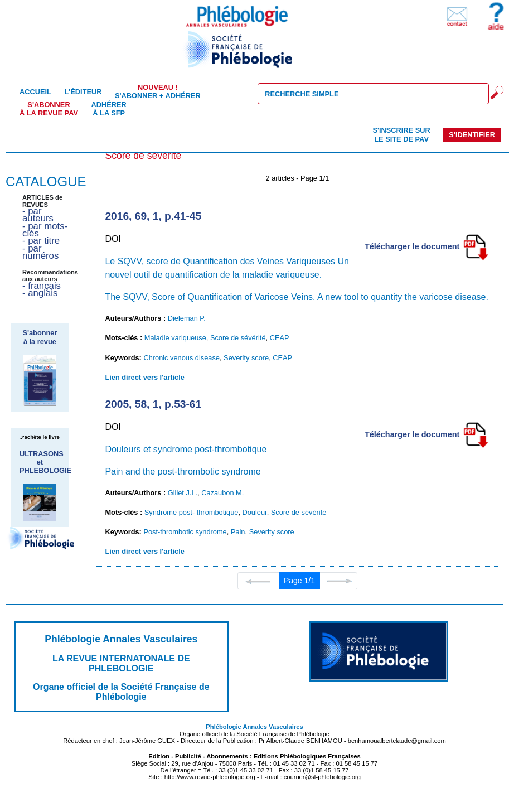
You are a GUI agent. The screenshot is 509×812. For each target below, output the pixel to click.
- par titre (41, 241)
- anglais (40, 293)
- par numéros (40, 252)
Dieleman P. (187, 318)
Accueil (35, 92)
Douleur (255, 512)
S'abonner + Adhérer (158, 91)
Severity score (246, 358)
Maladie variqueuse (175, 338)
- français (42, 286)
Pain (238, 532)
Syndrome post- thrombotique (192, 512)
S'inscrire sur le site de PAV (401, 134)
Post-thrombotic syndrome (185, 532)
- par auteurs (38, 215)
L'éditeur (83, 92)
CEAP (280, 338)
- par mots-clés (45, 230)
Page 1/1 (299, 581)
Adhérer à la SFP (109, 109)
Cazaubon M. (222, 493)
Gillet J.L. (183, 493)
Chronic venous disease (181, 358)
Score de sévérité (238, 338)
